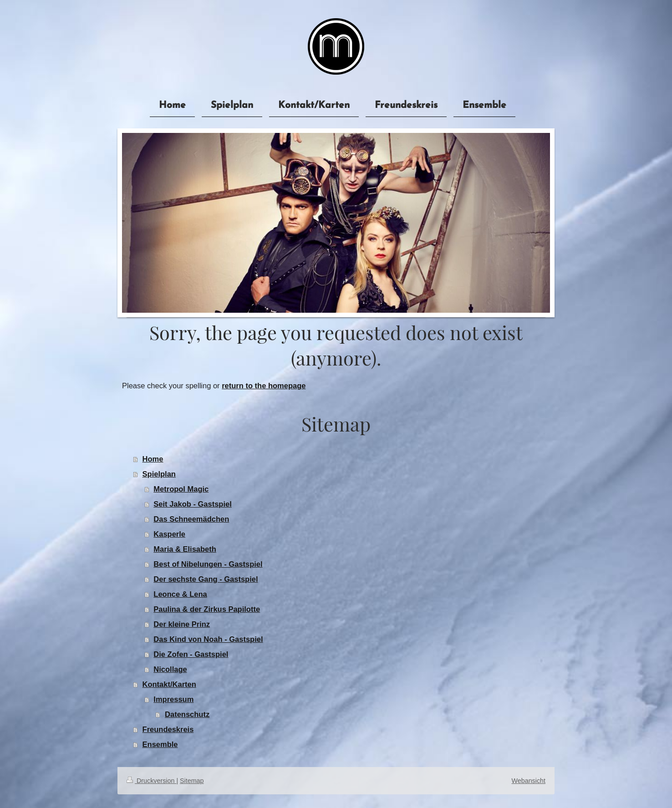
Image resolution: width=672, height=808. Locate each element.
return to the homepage (264, 386)
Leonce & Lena (180, 594)
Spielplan (159, 474)
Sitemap (192, 781)
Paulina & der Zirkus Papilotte (207, 609)
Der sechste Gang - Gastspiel (206, 579)
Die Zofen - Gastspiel (191, 654)
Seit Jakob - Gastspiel (192, 504)
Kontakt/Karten (169, 684)
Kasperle (169, 534)
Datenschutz (187, 714)
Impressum (173, 699)
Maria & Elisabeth (185, 549)
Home (153, 459)
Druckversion (151, 781)
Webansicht (529, 781)
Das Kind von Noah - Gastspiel (208, 639)
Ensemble (160, 744)
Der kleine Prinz (182, 624)
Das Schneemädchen (191, 519)
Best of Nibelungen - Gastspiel (208, 564)
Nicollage (170, 669)
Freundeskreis (168, 729)
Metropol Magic (181, 489)
